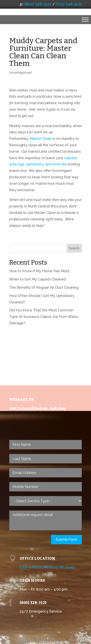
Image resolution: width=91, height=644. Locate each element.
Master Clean (41, 139)
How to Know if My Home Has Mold (39, 271)
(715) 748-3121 (69, 4)
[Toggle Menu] (85, 19)
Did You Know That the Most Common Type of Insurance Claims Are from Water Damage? (44, 317)
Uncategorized (20, 73)
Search (74, 248)
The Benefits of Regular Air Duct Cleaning (44, 287)
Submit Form (66, 539)
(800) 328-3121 (38, 4)
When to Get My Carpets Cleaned (38, 279)
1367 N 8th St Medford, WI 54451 (47, 567)
